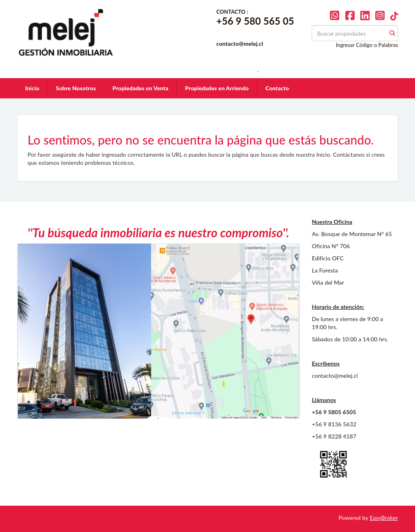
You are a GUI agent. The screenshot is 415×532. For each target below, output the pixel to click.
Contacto (277, 88)
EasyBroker (384, 518)
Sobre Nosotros (76, 88)
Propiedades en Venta (140, 88)
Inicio (32, 88)
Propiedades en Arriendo (217, 88)
